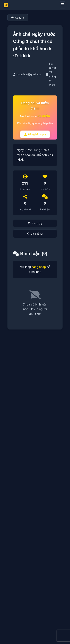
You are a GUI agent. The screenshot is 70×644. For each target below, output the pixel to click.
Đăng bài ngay (35, 134)
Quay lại (18, 18)
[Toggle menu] (63, 5)
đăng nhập (39, 267)
